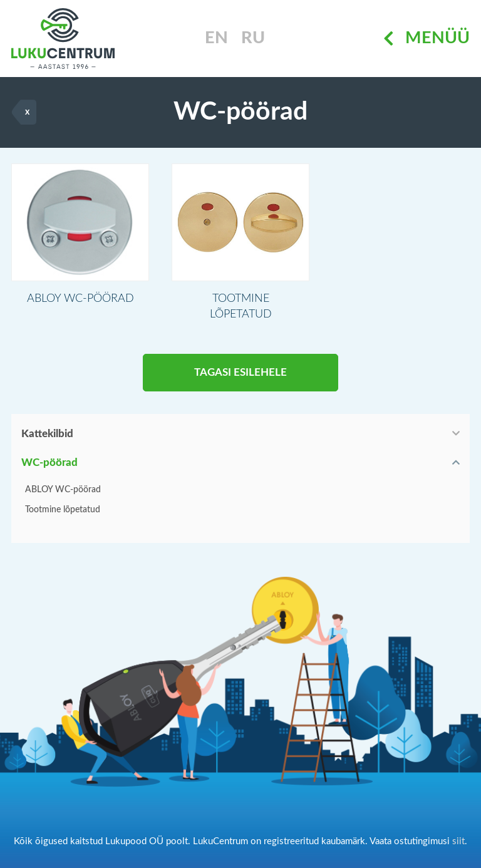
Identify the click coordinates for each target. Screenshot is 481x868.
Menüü (427, 39)
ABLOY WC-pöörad (63, 490)
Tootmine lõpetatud (63, 510)
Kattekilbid (47, 434)
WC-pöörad (49, 462)
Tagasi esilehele (240, 372)
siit (458, 841)
